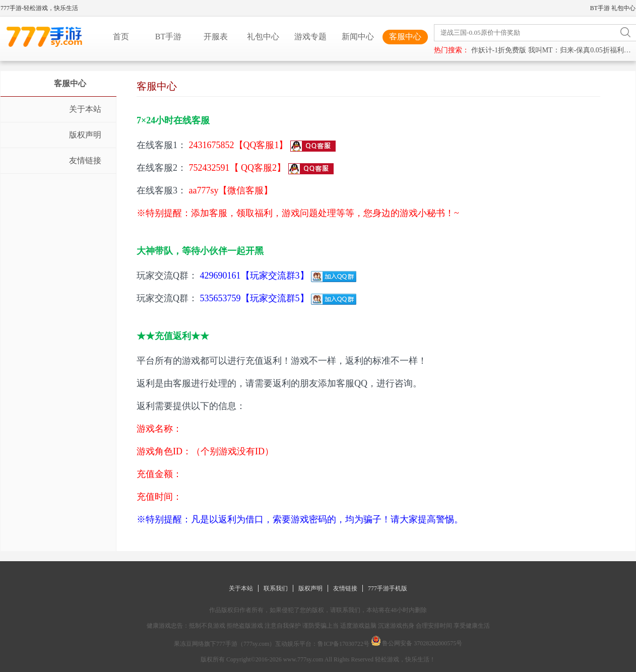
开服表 (216, 37)
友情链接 (345, 588)
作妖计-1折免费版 (499, 50)
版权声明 (310, 588)
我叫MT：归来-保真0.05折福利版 (580, 50)
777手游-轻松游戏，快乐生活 (39, 8)
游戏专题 (310, 37)
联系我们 (276, 588)
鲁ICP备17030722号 (343, 644)
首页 (121, 37)
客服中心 (405, 37)
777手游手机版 (388, 588)
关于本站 (241, 588)
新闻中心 (358, 37)
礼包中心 (623, 8)
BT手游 (600, 8)
